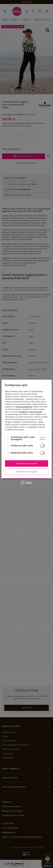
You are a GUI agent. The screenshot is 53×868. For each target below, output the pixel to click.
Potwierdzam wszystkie (27, 463)
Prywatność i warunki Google (30, 412)
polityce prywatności (24, 407)
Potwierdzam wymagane (26, 472)
